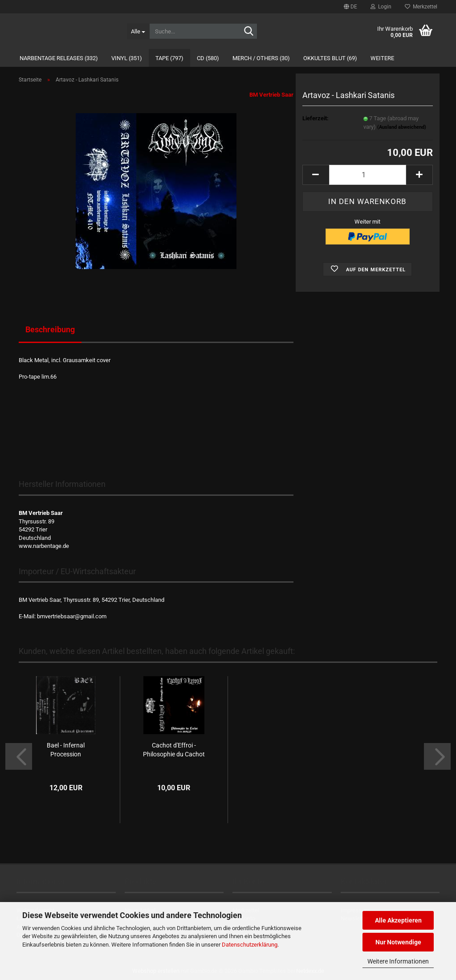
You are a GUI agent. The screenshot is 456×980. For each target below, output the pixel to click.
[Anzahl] (368, 175)
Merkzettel (421, 7)
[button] (350, 7)
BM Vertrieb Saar (271, 95)
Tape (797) (169, 58)
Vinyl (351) (127, 58)
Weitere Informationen (398, 961)
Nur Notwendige (398, 942)
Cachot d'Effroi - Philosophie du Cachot (174, 750)
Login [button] (381, 7)
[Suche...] (138, 31)
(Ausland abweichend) (402, 127)
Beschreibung (50, 329)
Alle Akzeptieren (398, 920)
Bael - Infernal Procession (66, 750)
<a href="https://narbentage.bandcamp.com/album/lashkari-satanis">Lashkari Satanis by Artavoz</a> (156, 416)
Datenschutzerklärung (250, 945)
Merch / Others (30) (261, 58)
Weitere (382, 58)
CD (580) (208, 58)
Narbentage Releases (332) (59, 58)
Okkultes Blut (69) (330, 58)
